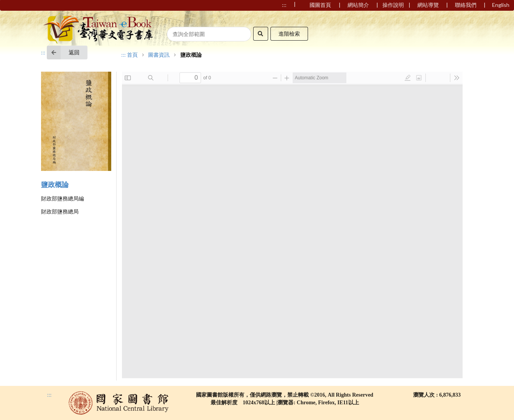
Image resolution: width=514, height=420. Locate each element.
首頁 (132, 55)
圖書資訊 (159, 55)
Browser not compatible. (292, 225)
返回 (63, 52)
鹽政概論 (55, 185)
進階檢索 (289, 34)
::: (43, 53)
